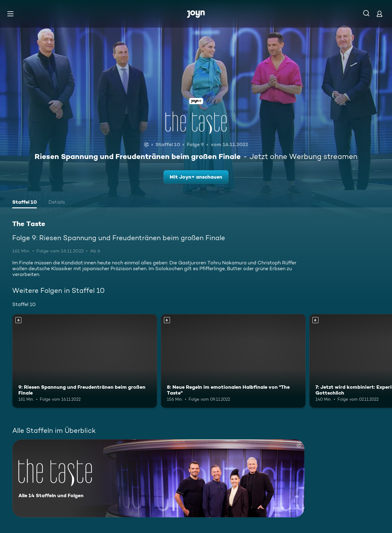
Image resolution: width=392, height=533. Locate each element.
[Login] (379, 14)
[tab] (24, 203)
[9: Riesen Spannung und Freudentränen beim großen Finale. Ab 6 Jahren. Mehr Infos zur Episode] (85, 361)
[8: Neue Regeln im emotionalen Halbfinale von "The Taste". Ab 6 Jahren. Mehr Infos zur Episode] (233, 361)
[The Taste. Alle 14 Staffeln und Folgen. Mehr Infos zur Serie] (158, 478)
